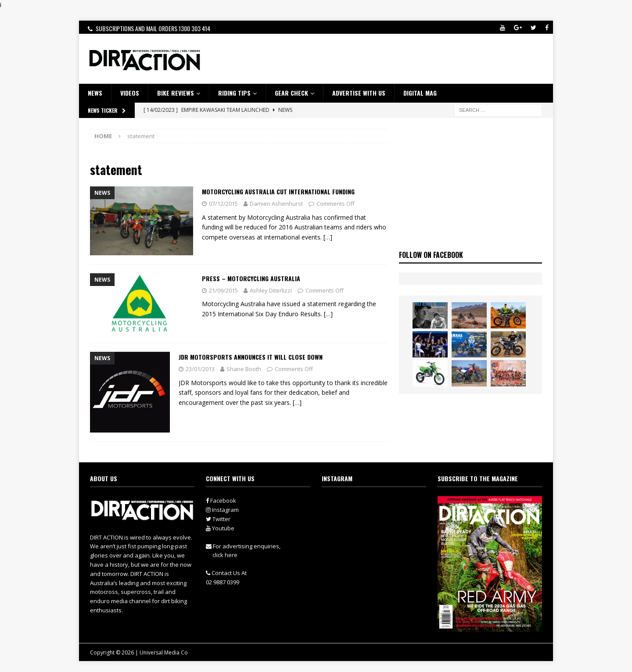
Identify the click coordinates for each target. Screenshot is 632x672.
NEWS (95, 93)
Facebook (221, 500)
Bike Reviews (176, 93)
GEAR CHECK (291, 93)
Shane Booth (244, 369)
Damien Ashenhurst (276, 204)
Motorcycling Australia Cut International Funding (278, 191)
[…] (328, 237)
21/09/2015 (223, 290)
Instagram (222, 510)
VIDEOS (130, 93)
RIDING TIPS (234, 93)
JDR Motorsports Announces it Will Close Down (251, 357)
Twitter (218, 519)
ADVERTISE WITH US (359, 93)
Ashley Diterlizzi (271, 290)
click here (225, 555)
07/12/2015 (223, 204)
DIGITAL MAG (420, 93)
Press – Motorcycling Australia (251, 278)
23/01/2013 (200, 369)
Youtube (220, 528)
